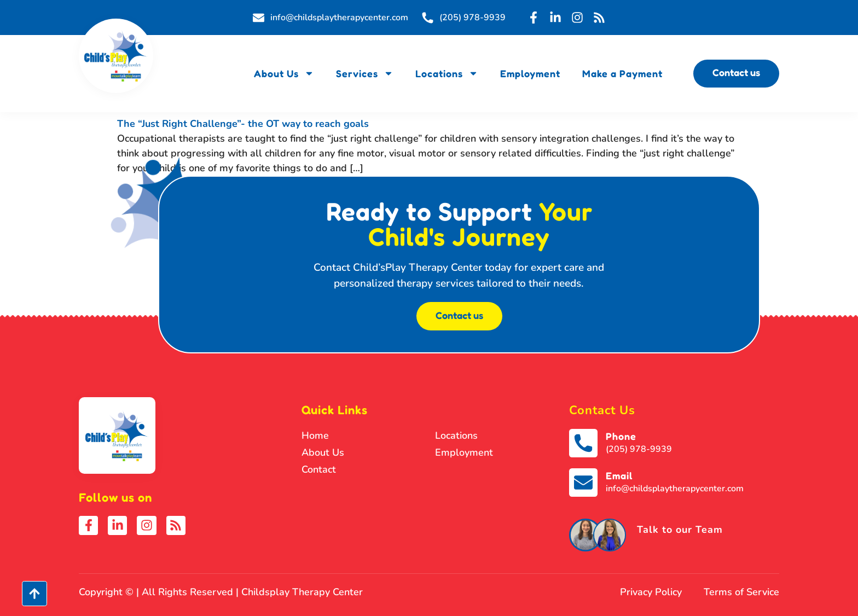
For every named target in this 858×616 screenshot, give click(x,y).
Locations (447, 74)
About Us (284, 74)
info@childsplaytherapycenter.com (675, 489)
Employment (530, 73)
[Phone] (583, 443)
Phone (621, 436)
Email (619, 475)
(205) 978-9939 (639, 449)
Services (365, 74)
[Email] (583, 483)
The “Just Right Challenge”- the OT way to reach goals (243, 124)
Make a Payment (622, 73)
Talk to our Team (680, 530)
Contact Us (602, 410)
